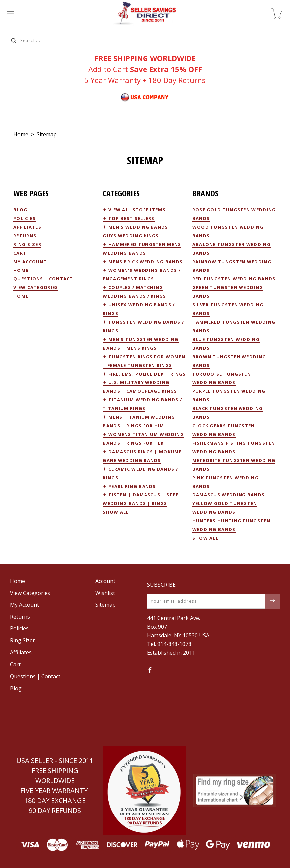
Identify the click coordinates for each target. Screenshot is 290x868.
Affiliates (27, 227)
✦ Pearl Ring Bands (129, 486)
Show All (116, 512)
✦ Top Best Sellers (129, 218)
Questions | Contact (43, 279)
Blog (20, 210)
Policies (24, 218)
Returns (25, 236)
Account (105, 581)
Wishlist (105, 593)
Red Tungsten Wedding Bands (234, 279)
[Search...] (145, 40)
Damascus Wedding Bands (229, 495)
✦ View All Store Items (134, 210)
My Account (30, 262)
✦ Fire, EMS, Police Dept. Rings (144, 374)
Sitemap (47, 134)
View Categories (36, 287)
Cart (20, 253)
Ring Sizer (27, 244)
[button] (145, 791)
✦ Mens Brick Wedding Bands (143, 262)
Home (21, 134)
